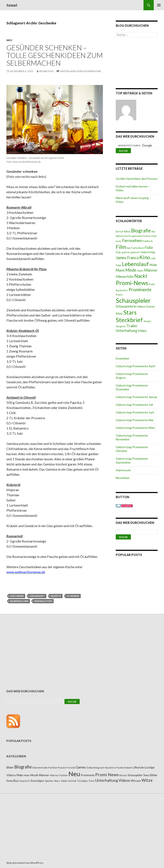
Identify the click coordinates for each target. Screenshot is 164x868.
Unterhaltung (126, 331)
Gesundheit (37, 596)
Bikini (127, 231)
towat (12, 5)
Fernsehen (132, 240)
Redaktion (46, 71)
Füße (149, 248)
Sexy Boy (13, 781)
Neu (9, 40)
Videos (124, 780)
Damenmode (40, 768)
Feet (154, 236)
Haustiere (110, 768)
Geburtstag (148, 252)
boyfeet (120, 236)
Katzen (128, 768)
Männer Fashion (59, 775)
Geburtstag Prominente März (135, 428)
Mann (120, 270)
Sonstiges (37, 781)
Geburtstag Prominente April (135, 366)
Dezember (123, 358)
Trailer (132, 326)
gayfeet (126, 252)
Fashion (147, 236)
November (123, 478)
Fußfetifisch (138, 248)
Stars (130, 312)
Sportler (49, 781)
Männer (151, 270)
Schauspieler (133, 300)
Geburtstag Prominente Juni (135, 412)
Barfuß (120, 231)
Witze (147, 780)
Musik (34, 775)
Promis (119, 295)
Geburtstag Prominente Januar (137, 397)
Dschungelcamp (133, 236)
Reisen (123, 775)
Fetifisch (148, 241)
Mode (131, 270)
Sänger (147, 321)
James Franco (127, 258)
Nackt (141, 276)
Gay (118, 252)
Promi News (107, 774)
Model (140, 271)
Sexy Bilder (150, 775)
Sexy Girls (25, 781)
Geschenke (17, 596)
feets (119, 241)
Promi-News (132, 283)
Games (81, 767)
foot (129, 248)
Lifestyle (138, 767)
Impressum (123, 470)
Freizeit (71, 768)
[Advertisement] (137, 64)
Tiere (92, 781)
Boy (153, 231)
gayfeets (135, 252)
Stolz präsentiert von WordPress (25, 863)
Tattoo (64, 781)
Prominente (140, 290)
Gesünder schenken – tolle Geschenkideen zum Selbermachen (55, 55)
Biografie (141, 230)
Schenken (73, 596)
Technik (72, 781)
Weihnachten (43, 601)
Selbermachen (19, 601)
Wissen (136, 781)
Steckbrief (129, 320)
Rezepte (56, 596)
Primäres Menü (159, 5)
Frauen (62, 768)
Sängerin (121, 326)
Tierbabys (82, 781)
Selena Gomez (146, 306)
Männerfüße (125, 276)
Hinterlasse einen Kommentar (80, 71)
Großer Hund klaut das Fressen (137, 179)
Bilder (10, 767)
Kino (145, 257)
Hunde (120, 768)
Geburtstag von (95, 768)
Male (153, 265)
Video (142, 331)
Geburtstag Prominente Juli (134, 405)
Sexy (119, 313)
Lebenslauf (135, 264)
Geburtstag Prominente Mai (135, 420)
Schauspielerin (126, 306)
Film (121, 247)
